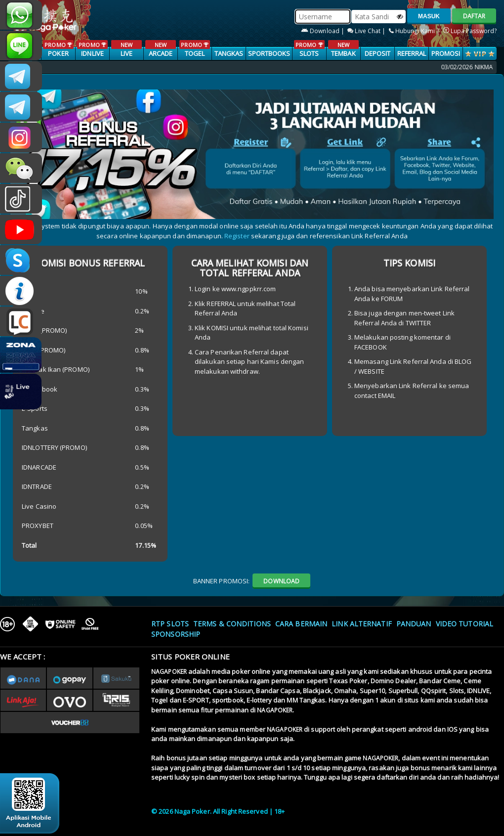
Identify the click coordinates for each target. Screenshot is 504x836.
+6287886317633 (21, 15)
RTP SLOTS (170, 624)
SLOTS (309, 49)
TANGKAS (229, 53)
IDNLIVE (92, 49)
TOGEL (194, 49)
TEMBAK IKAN (343, 54)
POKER (58, 49)
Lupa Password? (470, 31)
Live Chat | (367, 31)
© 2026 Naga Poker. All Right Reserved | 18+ (218, 811)
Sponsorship (176, 634)
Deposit (378, 53)
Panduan (414, 624)
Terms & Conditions (232, 624)
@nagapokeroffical (21, 199)
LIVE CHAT (21, 321)
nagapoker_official (21, 45)
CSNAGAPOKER (21, 76)
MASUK (429, 16)
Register (237, 236)
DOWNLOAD (281, 581)
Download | (323, 31)
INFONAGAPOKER (21, 291)
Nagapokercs (21, 107)
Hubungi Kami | (415, 31)
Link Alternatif (362, 624)
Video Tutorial (464, 624)
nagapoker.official (21, 137)
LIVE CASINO (126, 54)
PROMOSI (446, 53)
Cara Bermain (301, 624)
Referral (412, 53)
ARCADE (160, 49)
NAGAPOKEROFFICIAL (21, 229)
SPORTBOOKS (269, 53)
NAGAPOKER (169, 672)
